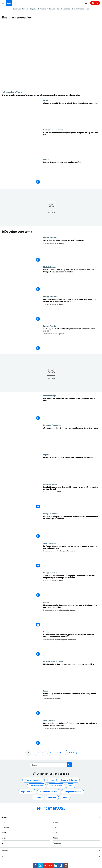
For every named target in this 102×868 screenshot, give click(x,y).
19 (60, 753)
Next (4, 833)
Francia (46, 159)
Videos (5, 843)
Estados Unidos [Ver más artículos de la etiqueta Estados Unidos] (37, 786)
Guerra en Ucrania (20, 9)
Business (5, 828)
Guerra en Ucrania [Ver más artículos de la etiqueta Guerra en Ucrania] (33, 780)
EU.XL (46, 100)
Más (4, 857)
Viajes (4, 838)
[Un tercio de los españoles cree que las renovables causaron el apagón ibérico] (51, 95)
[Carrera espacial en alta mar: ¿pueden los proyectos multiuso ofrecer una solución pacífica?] (72, 646)
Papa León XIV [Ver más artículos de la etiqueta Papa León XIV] (27, 792)
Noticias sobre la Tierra (12, 92)
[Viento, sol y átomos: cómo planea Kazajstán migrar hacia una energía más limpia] (72, 705)
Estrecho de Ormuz (47, 9)
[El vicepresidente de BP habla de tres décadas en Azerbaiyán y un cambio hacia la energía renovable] (72, 310)
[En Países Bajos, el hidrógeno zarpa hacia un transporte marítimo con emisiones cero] (72, 557)
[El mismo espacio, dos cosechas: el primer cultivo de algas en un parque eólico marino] (72, 616)
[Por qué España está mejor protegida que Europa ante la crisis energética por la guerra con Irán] (72, 144)
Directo (95, 3)
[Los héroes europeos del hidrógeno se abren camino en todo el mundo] (72, 409)
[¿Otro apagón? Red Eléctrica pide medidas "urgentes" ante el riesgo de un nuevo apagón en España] (72, 439)
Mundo (55, 823)
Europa (5, 823)
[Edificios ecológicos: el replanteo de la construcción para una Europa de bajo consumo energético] (72, 281)
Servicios (6, 851)
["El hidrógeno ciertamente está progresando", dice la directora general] (72, 340)
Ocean (46, 602)
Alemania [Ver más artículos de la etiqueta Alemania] (52, 797)
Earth (55, 828)
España (33, 9)
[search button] (69, 765)
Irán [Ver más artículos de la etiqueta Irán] (71, 786)
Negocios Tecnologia (52, 425)
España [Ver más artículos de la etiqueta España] (51, 780)
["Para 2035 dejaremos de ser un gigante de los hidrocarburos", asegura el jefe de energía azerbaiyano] (72, 586)
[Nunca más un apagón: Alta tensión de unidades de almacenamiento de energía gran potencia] (72, 527)
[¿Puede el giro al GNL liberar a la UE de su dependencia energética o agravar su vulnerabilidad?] (72, 114)
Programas (57, 843)
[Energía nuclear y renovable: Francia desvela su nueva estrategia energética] (72, 173)
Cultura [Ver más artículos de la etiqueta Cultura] (38, 797)
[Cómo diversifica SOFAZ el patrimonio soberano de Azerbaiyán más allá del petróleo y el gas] (72, 251)
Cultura (55, 838)
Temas (5, 817)
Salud (55, 833)
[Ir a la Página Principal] (9, 3)
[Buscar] (51, 765)
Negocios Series (50, 484)
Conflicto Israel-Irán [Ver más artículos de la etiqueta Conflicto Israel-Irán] (49, 792)
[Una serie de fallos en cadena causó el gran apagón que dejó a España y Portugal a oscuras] (72, 468)
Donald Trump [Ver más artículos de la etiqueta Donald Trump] (56, 786)
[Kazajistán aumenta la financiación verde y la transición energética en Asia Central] (72, 498)
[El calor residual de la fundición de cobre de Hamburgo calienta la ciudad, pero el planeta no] (72, 734)
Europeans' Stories (51, 514)
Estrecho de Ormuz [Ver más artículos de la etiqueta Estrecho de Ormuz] (69, 780)
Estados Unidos (63, 9)
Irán (88, 9)
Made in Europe (50, 267)
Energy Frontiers (50, 237)
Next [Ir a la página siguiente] (70, 753)
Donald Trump (78, 9)
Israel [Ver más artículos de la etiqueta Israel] (65, 797)
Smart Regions (49, 543)
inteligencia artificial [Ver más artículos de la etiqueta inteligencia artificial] (72, 792)
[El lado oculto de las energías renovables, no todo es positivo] (72, 675)
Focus (46, 691)
